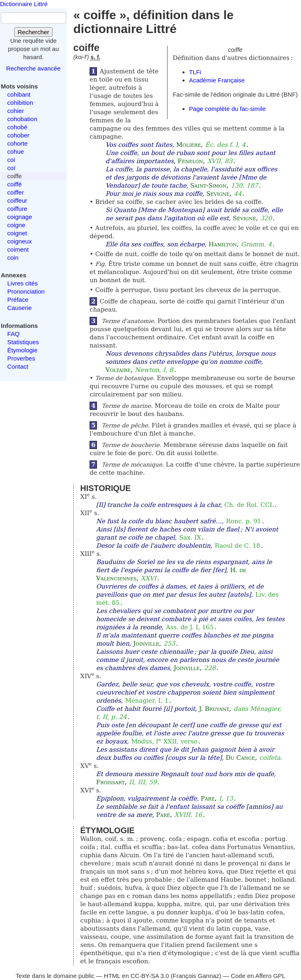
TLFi (195, 72)
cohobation (22, 119)
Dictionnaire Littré (24, 4)
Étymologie (22, 350)
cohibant (19, 94)
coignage (20, 217)
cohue (16, 152)
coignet (17, 233)
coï (11, 168)
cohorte (18, 143)
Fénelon (190, 161)
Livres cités (23, 283)
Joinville (146, 644)
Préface (18, 300)
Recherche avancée (33, 68)
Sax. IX (190, 538)
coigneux (20, 241)
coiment (18, 249)
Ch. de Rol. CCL (249, 505)
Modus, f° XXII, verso (164, 741)
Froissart (110, 782)
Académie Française (217, 80)
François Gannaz (196, 976)
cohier (16, 111)
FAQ (13, 334)
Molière (189, 145)
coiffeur (17, 200)
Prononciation (26, 291)
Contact (18, 366)
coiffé (15, 184)
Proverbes (21, 358)
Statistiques (23, 342)
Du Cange (240, 758)
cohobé (17, 127)
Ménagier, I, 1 (147, 701)
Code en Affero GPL (258, 976)
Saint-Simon (208, 186)
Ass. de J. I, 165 (190, 627)
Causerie (20, 308)
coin (13, 258)
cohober (18, 135)
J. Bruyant (214, 709)
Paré (208, 799)
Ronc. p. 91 (244, 521)
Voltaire (118, 370)
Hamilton (223, 244)
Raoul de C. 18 (237, 546)
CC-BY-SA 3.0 (150, 976)
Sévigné (218, 194)
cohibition (20, 103)
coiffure (17, 209)
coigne (16, 225)
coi (11, 160)
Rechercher (33, 32)
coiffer (16, 192)
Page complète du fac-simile (227, 109)
